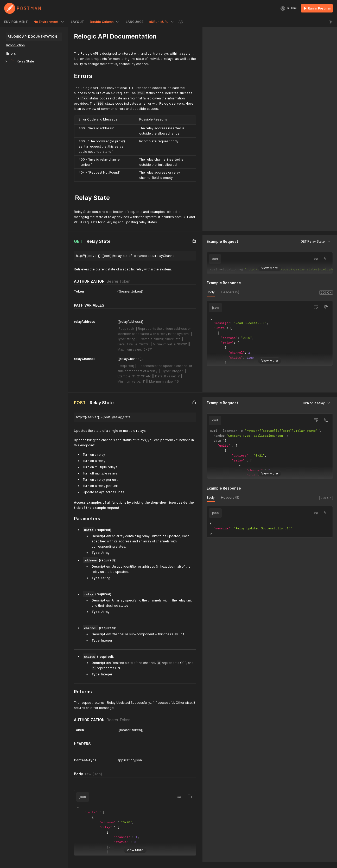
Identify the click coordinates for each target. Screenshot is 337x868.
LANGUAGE (135, 22)
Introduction (15, 45)
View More (270, 268)
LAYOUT (77, 22)
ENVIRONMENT (16, 22)
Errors (11, 53)
